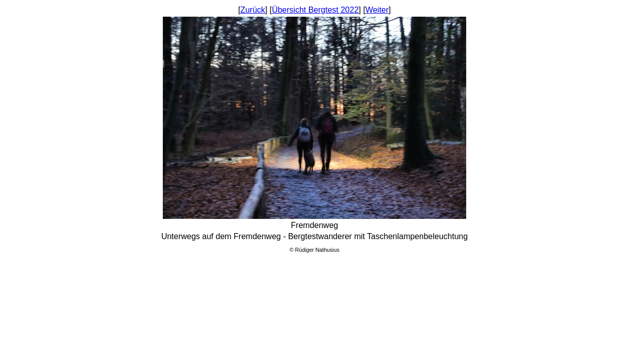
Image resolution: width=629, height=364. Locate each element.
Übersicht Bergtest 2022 (316, 10)
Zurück (253, 10)
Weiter (377, 10)
